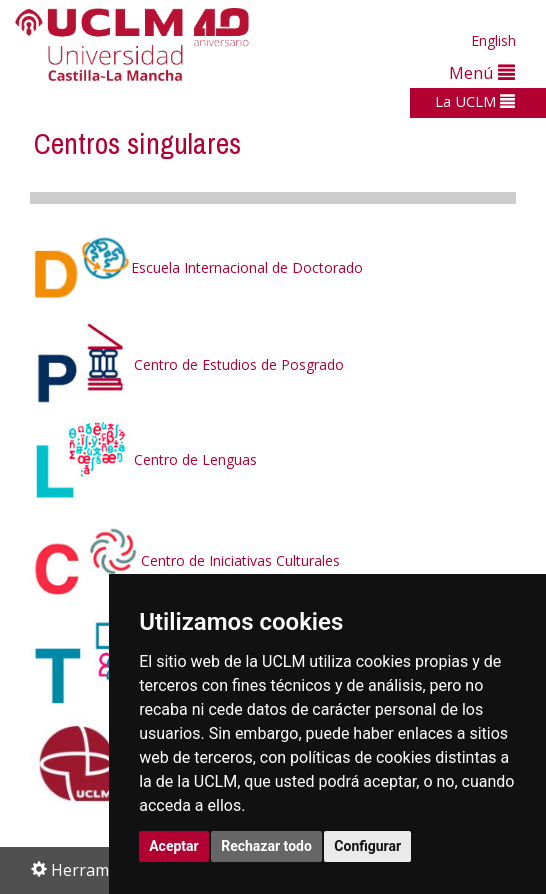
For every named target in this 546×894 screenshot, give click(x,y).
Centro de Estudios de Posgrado (187, 364)
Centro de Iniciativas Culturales (185, 560)
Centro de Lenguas (195, 460)
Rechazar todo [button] (266, 846)
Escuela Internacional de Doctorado (196, 267)
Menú (482, 72)
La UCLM (475, 101)
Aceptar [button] (174, 846)
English (493, 40)
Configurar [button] (367, 846)
